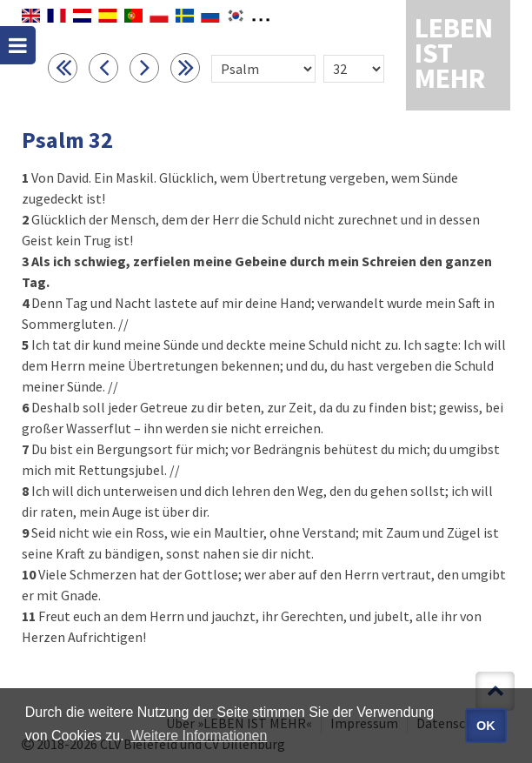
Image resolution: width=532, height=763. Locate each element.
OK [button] (486, 726)
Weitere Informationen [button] (199, 736)
